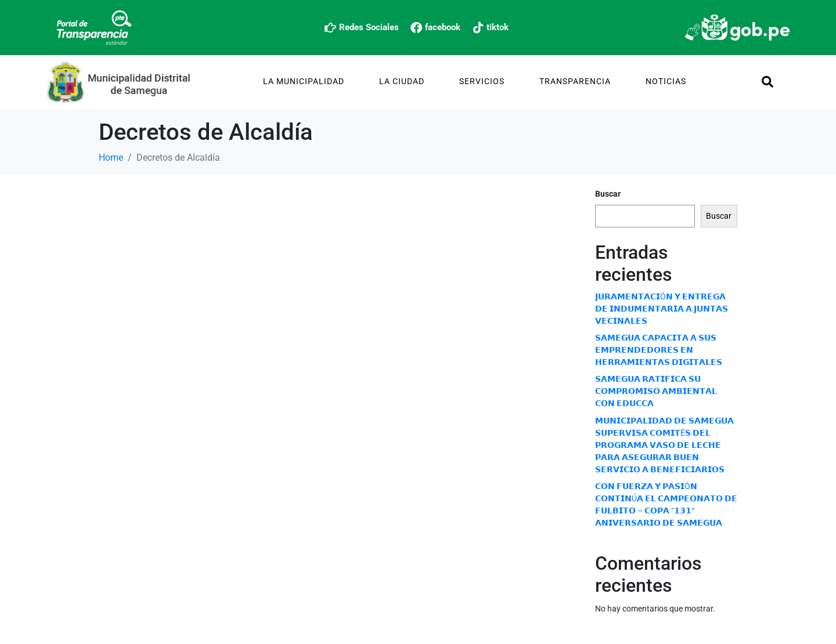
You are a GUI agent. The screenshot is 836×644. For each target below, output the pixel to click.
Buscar (608, 194)
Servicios (482, 81)
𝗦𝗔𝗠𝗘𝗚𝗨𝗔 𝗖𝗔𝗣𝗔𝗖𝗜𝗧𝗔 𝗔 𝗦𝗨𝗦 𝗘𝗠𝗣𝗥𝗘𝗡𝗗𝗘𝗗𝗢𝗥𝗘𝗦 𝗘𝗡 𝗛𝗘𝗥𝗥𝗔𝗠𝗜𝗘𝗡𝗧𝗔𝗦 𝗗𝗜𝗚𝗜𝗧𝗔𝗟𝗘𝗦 (659, 350)
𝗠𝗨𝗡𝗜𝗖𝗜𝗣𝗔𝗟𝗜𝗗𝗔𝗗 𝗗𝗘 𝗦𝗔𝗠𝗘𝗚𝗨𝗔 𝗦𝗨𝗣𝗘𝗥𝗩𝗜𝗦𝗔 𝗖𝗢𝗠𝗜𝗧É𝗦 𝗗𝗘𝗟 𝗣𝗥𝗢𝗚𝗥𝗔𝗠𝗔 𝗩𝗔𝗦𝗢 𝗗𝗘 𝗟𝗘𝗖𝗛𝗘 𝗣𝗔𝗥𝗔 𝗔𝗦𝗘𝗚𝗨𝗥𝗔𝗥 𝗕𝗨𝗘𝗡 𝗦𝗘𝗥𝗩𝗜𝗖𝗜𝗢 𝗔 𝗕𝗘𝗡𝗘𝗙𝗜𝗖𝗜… (664, 445)
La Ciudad (402, 81)
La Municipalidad (304, 81)
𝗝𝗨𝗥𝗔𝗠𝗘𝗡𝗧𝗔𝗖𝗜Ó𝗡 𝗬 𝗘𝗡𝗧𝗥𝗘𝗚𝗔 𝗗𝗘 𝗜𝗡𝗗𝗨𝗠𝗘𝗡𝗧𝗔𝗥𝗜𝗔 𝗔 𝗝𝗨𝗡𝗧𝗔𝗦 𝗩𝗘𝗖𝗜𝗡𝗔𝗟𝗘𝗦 (662, 309)
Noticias (666, 81)
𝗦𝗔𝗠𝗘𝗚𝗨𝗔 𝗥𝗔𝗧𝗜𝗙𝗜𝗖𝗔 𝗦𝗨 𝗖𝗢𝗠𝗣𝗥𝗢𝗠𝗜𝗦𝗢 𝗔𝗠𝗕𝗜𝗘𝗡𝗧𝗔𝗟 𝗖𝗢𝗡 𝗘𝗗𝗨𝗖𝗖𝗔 (656, 391)
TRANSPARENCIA (575, 81)
